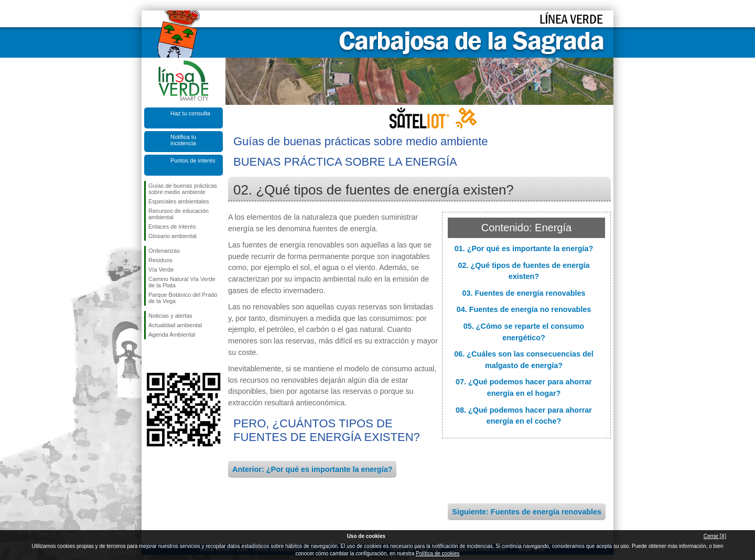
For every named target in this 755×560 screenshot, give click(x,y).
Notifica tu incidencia (183, 140)
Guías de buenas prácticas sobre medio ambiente (183, 189)
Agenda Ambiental (172, 335)
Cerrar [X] (715, 536)
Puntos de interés (193, 160)
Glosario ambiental (172, 236)
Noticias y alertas (170, 316)
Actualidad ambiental (175, 325)
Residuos (160, 260)
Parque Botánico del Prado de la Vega (183, 298)
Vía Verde (161, 270)
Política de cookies (438, 553)
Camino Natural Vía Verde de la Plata (182, 282)
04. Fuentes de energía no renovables (524, 309)
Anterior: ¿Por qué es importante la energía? (312, 469)
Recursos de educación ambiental (179, 214)
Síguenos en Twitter (168, 356)
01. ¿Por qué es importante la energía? (524, 249)
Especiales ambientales (179, 201)
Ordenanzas (164, 251)
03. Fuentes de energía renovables (524, 293)
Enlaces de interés (172, 227)
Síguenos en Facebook (150, 356)
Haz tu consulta (190, 113)
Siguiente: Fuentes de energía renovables (527, 512)
